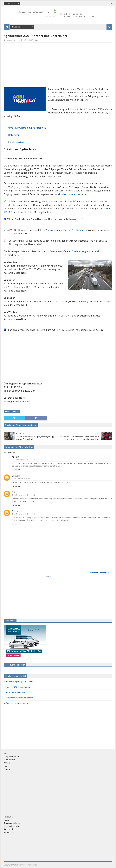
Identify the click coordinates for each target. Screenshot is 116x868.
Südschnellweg (78, 251)
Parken (7, 763)
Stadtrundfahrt (10, 829)
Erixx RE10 (24, 212)
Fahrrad (7, 769)
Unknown (16, 476)
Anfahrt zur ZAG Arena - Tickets (17, 687)
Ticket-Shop (9, 817)
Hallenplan (14, 135)
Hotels (6, 820)
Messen (16, 411)
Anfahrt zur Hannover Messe (16, 703)
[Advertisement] (58, 64)
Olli (13, 492)
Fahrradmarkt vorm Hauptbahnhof (18, 698)
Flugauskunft (9, 760)
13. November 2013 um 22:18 (24, 459)
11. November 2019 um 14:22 (24, 495)
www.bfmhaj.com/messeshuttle (70, 194)
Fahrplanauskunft (11, 757)
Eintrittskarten (16, 142)
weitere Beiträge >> (101, 573)
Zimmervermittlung (12, 823)
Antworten (16, 470)
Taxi (5, 766)
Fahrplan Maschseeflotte (14, 692)
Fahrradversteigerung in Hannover (18, 681)
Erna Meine (17, 511)
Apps (6, 754)
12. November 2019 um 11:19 (24, 514)
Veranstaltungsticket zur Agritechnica (65, 230)
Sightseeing (9, 832)
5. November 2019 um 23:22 (24, 478)
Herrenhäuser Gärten (13, 826)
